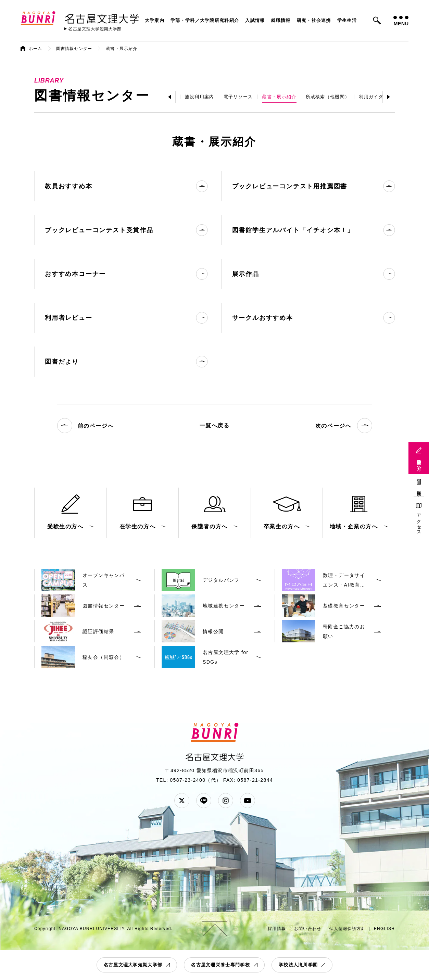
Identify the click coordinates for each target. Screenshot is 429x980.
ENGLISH (384, 929)
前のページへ (86, 426)
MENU (401, 21)
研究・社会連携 (314, 20)
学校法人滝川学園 (298, 965)
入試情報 (255, 20)
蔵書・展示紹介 (279, 97)
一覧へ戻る (215, 425)
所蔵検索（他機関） (328, 97)
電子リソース (238, 97)
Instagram (226, 801)
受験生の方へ (419, 463)
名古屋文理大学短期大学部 (133, 965)
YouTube (248, 801)
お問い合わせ (308, 929)
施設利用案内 (200, 97)
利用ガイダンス (376, 97)
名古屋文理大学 (102, 17)
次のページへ (344, 426)
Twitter (182, 801)
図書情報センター (74, 49)
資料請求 (419, 488)
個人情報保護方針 (348, 929)
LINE (204, 801)
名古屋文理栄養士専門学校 (220, 965)
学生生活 (347, 20)
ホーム (36, 49)
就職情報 (281, 20)
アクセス (419, 522)
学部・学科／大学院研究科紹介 (205, 20)
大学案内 (155, 20)
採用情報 (277, 929)
